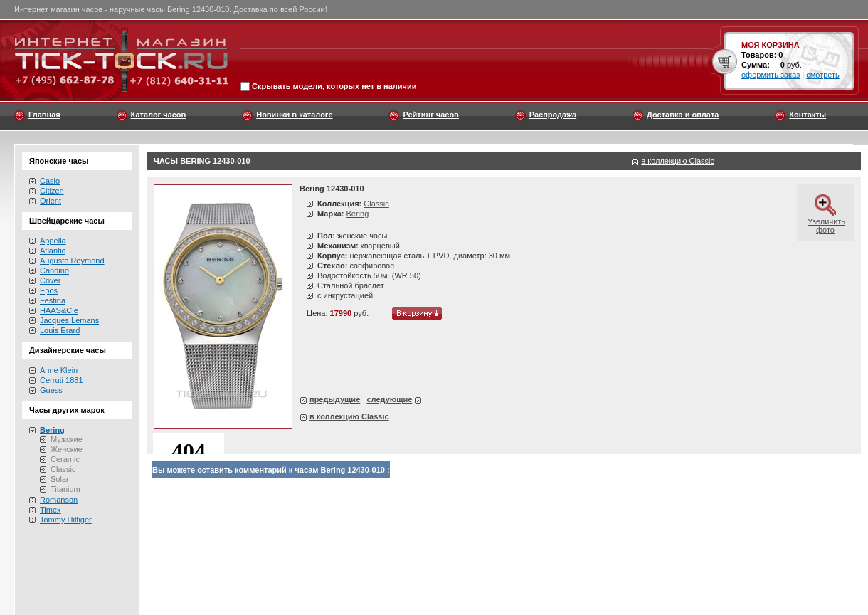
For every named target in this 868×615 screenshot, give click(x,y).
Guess (51, 390)
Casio (50, 181)
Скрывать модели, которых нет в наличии (334, 87)
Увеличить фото (826, 221)
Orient (51, 201)
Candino (54, 270)
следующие (389, 399)
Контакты (808, 115)
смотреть (823, 75)
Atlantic (53, 251)
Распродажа (553, 115)
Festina (53, 300)
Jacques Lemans (69, 320)
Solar (60, 479)
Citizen (52, 191)
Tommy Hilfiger (66, 520)
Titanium (65, 489)
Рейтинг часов (430, 115)
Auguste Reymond (72, 261)
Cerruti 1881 (62, 380)
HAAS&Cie (59, 310)
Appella (53, 241)
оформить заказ (771, 75)
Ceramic (65, 459)
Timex (51, 510)
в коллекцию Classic (678, 161)
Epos (49, 290)
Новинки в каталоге (294, 115)
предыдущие (335, 399)
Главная (44, 115)
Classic (63, 469)
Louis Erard (60, 330)
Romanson (59, 500)
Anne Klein (59, 370)
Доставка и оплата (683, 115)
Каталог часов (159, 115)
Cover (50, 280)
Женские (67, 449)
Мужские (67, 439)
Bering (357, 214)
